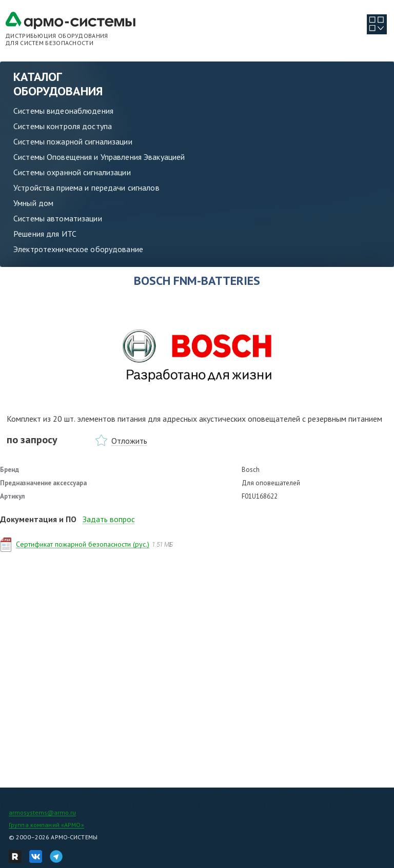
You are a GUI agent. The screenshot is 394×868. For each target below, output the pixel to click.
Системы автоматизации (58, 218)
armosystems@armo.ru (42, 812)
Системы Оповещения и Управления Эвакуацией (99, 157)
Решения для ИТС (45, 234)
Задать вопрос (109, 519)
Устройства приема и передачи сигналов (86, 188)
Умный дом (33, 203)
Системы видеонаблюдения (63, 111)
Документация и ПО (38, 519)
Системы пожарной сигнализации (73, 141)
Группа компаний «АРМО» (46, 825)
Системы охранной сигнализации (72, 172)
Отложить (129, 441)
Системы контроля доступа (63, 126)
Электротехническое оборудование (78, 249)
